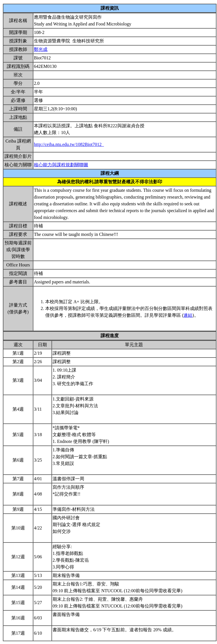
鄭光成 (41, 49)
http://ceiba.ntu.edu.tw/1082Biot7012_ (69, 144)
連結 (188, 315)
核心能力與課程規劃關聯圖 (61, 165)
